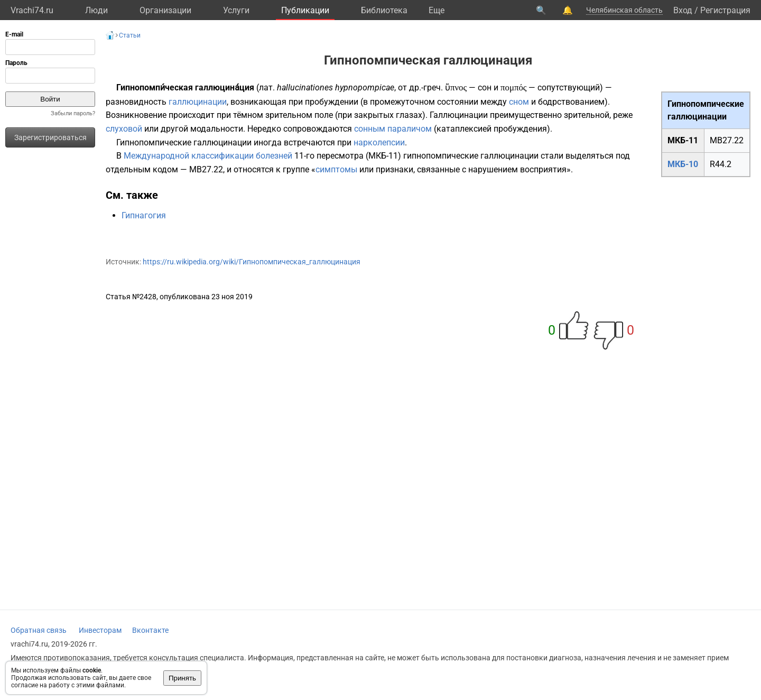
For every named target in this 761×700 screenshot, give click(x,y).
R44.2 (721, 164)
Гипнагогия (144, 215)
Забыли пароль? (73, 113)
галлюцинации (198, 102)
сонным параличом (393, 129)
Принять (182, 678)
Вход (683, 10)
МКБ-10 (683, 164)
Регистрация (725, 10)
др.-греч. (426, 87)
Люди (96, 10)
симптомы (336, 169)
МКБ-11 (683, 140)
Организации (165, 10)
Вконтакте (150, 630)
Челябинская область (624, 10)
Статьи (130, 35)
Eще (437, 10)
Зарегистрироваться (50, 137)
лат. (267, 87)
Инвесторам (100, 630)
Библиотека (384, 10)
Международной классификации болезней (208, 156)
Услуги (236, 10)
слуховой (124, 129)
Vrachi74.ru (32, 10)
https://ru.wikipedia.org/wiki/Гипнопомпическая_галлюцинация (252, 262)
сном (519, 102)
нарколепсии (379, 142)
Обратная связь (39, 630)
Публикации (305, 10)
